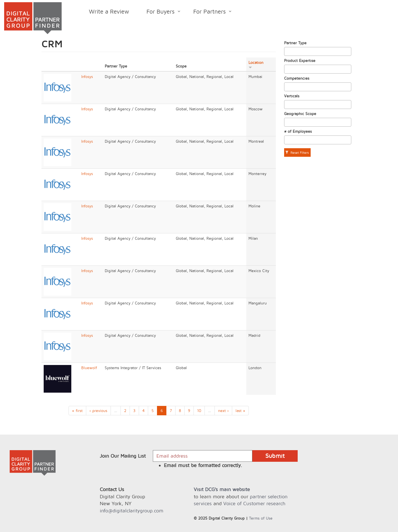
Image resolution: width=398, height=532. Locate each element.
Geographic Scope (300, 114)
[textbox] (287, 51)
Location (256, 64)
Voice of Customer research (254, 503)
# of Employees (298, 131)
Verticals (292, 96)
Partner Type (295, 43)
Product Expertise (300, 60)
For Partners (208, 12)
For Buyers (159, 12)
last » (240, 410)
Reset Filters (297, 152)
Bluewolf (89, 368)
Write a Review (109, 11)
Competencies (297, 78)
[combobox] (318, 51)
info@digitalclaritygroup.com (132, 511)
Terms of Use (261, 518)
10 (199, 410)
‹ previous (98, 410)
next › (223, 410)
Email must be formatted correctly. (203, 465)
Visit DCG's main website (222, 489)
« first (77, 410)
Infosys (87, 76)
